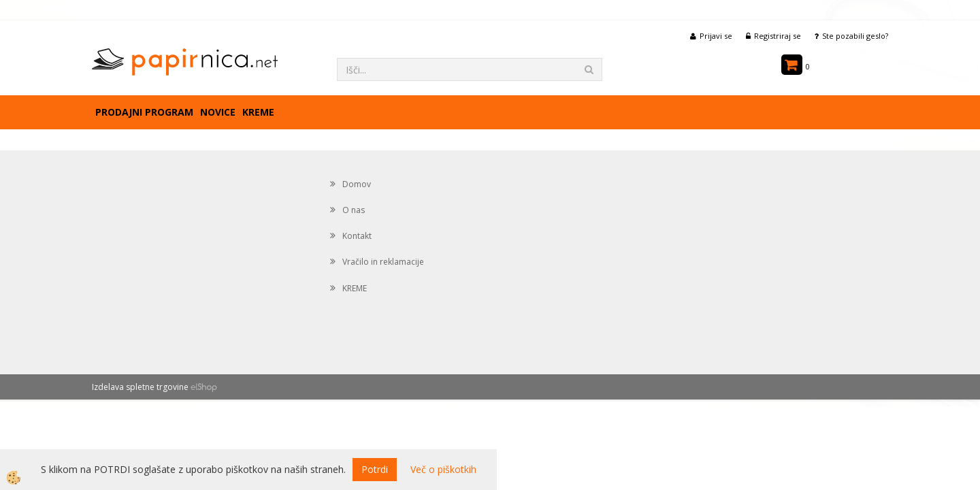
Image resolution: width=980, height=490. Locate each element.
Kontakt (357, 236)
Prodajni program (144, 112)
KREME (258, 112)
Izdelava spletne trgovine (140, 387)
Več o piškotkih (443, 469)
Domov (357, 184)
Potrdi (375, 469)
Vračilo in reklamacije (383, 262)
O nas (354, 210)
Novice (218, 112)
